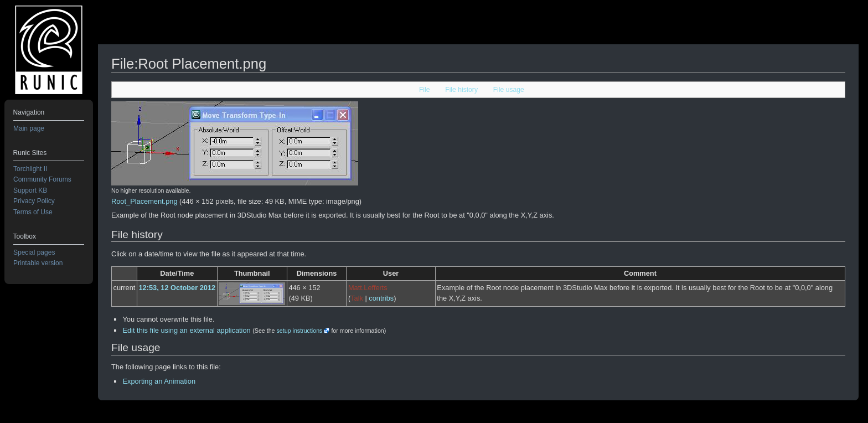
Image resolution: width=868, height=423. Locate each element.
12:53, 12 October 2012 (177, 288)
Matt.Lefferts (368, 288)
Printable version (38, 263)
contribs (381, 298)
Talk (357, 298)
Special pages (34, 252)
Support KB (30, 190)
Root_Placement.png (144, 201)
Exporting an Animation (159, 381)
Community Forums (42, 179)
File (425, 90)
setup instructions (299, 331)
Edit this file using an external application (186, 330)
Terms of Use (33, 212)
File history (461, 90)
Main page (29, 128)
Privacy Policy (34, 201)
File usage (509, 90)
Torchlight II (30, 169)
